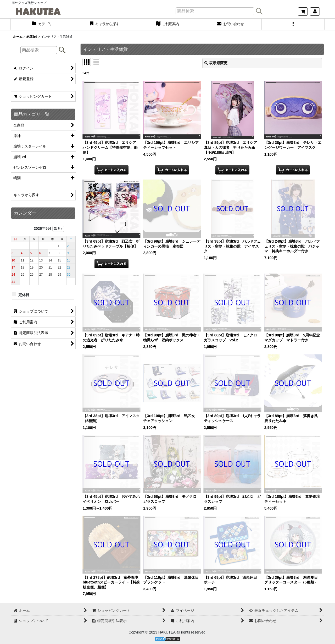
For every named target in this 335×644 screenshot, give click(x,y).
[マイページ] (315, 12)
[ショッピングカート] (303, 12)
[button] (293, 24)
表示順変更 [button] (216, 63)
